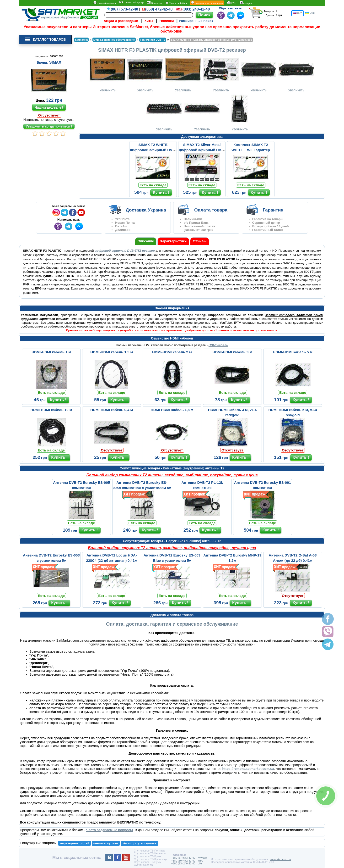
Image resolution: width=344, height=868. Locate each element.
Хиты (149, 21)
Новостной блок (176, 3)
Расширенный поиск (196, 21)
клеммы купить (106, 843)
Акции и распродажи (121, 21)
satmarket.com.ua (280, 859)
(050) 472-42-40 (159, 9)
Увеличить (107, 74)
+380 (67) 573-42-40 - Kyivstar (189, 858)
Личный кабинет (105, 3)
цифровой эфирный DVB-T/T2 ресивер (125, 251)
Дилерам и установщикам (207, 3)
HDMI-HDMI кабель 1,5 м (112, 352)
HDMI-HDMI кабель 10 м (51, 410)
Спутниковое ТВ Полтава (149, 851)
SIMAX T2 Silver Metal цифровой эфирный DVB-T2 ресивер (202, 150)
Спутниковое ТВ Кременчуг (150, 859)
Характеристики (173, 241)
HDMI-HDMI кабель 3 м (232, 352)
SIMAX (55, 62)
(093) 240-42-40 (196, 9)
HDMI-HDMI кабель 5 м (293, 352)
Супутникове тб (143, 865)
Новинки (167, 21)
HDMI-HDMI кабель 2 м (172, 352)
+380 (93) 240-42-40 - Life (187, 863)
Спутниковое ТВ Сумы (148, 862)
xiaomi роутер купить (139, 843)
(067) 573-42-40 (125, 9)
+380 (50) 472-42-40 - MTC (187, 861)
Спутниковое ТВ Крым (147, 856)
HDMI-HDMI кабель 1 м (51, 352)
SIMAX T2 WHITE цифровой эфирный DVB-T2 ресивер (153, 150)
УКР (310, 13)
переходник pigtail (75, 843)
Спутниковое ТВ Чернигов (150, 853)
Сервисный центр (131, 2)
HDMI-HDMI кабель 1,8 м (172, 410)
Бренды (246, 3)
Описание (146, 241)
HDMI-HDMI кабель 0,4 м (112, 410)
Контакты (154, 3)
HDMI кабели (218, 345)
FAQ (231, 3)
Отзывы (200, 241)
